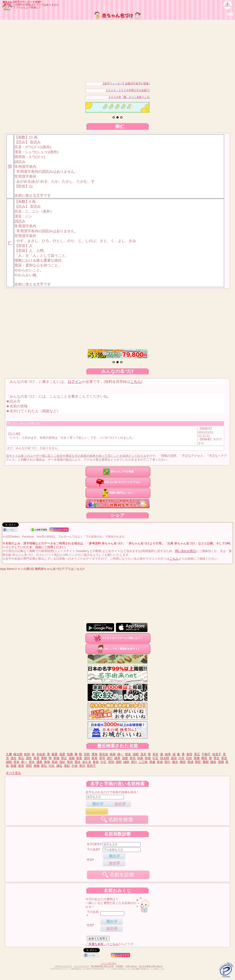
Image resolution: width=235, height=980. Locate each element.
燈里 (79, 758)
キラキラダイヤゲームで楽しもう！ (118, 638)
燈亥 (128, 754)
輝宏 (183, 762)
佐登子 (217, 754)
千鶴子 (206, 754)
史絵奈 (41, 754)
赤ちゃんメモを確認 (118, 471)
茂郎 (119, 762)
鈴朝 (27, 754)
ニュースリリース (81, 966)
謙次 (175, 762)
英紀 (67, 766)
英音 (36, 758)
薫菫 (55, 754)
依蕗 (113, 754)
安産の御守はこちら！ (118, 493)
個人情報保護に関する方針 (102, 966)
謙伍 (59, 766)
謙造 (213, 762)
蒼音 (21, 766)
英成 (160, 762)
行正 (155, 758)
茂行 (110, 758)
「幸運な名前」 (96, 944)
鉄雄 (148, 758)
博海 (94, 754)
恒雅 (70, 754)
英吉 (70, 762)
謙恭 (117, 758)
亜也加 (104, 754)
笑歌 (87, 754)
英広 (21, 758)
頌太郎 (165, 758)
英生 (216, 758)
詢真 (140, 758)
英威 (152, 762)
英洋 (82, 766)
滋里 (62, 754)
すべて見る (13, 773)
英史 (155, 754)
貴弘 (44, 766)
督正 (64, 758)
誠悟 (9, 762)
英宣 (224, 758)
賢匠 (198, 762)
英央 (16, 762)
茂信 (174, 758)
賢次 (78, 762)
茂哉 (72, 758)
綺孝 (168, 754)
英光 (133, 758)
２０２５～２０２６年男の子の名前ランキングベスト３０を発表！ (149, 90)
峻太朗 (18, 754)
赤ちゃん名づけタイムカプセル (118, 482)
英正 (197, 754)
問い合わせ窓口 (186, 551)
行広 (103, 762)
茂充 (143, 754)
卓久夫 (87, 762)
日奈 (189, 758)
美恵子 (91, 766)
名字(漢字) (94, 844)
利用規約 (120, 966)
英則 (111, 762)
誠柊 (126, 762)
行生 (52, 766)
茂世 (29, 758)
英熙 (29, 766)
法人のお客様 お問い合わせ (151, 966)
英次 (32, 762)
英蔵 (13, 766)
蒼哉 (47, 762)
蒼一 (24, 762)
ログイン (75, 382)
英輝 (221, 762)
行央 (75, 766)
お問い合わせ (131, 966)
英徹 (197, 758)
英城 (56, 758)
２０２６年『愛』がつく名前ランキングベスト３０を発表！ (148, 97)
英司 (102, 758)
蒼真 (94, 758)
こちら (136, 382)
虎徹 (36, 766)
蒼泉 (96, 762)
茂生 (13, 758)
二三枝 (143, 762)
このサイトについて (63, 966)
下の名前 (93, 849)
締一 (120, 754)
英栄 (55, 762)
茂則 (87, 758)
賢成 (190, 762)
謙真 (39, 762)
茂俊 (125, 758)
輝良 (204, 758)
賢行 (167, 762)
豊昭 (206, 762)
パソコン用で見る (109, 963)
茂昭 (136, 754)
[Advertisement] (117, 50)
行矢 (181, 758)
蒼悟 (189, 754)
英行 (134, 762)
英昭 (44, 758)
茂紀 (62, 762)
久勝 (9, 754)
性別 (90, 860)
